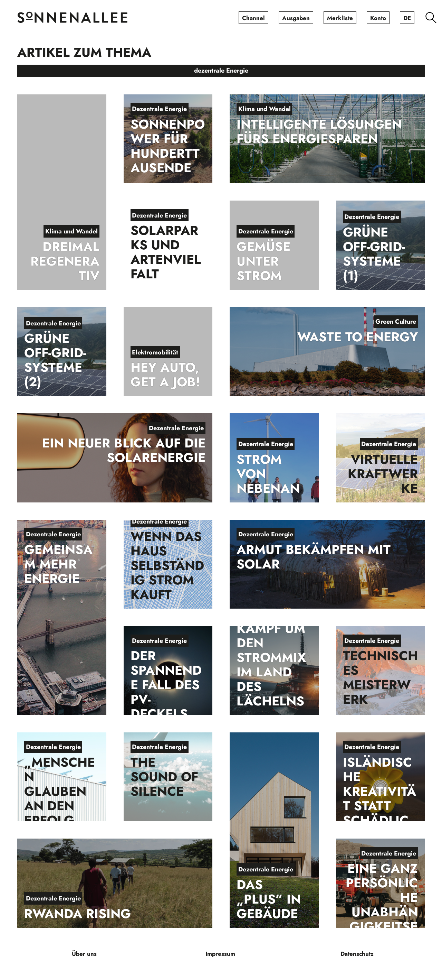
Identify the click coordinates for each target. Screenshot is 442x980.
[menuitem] (253, 18)
